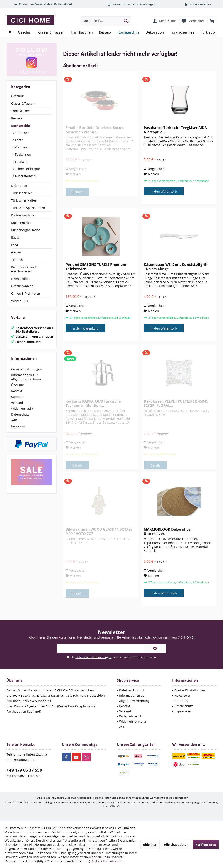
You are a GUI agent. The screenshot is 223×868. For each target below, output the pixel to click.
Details (77, 192)
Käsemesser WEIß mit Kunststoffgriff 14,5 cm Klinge (176, 267)
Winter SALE (20, 301)
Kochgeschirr (21, 126)
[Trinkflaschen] (82, 32)
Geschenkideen (22, 286)
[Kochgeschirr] (128, 32)
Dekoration (19, 186)
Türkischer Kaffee (24, 200)
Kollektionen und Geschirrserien (24, 269)
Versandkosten (102, 798)
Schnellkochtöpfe (27, 169)
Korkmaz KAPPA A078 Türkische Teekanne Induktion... (93, 403)
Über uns (18, 385)
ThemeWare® (112, 806)
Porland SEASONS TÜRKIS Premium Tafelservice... (96, 267)
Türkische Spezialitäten (28, 208)
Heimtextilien (21, 279)
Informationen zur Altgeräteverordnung (26, 377)
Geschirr (17, 96)
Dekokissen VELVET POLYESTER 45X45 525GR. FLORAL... (176, 403)
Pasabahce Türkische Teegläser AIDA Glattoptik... (175, 130)
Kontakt (17, 391)
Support (17, 397)
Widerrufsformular (133, 721)
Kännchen (22, 133)
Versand (17, 403)
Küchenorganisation (26, 230)
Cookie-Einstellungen (26, 369)
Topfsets (21, 162)
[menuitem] (212, 21)
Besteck (17, 118)
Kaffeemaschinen (24, 215)
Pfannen (20, 147)
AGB (14, 420)
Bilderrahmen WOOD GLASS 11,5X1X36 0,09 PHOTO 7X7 (99, 532)
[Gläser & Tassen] (51, 32)
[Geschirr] (25, 32)
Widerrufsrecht (22, 409)
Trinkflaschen (21, 111)
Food (15, 245)
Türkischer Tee (22, 193)
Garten (16, 252)
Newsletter (182, 696)
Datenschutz (20, 414)
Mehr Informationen (106, 861)
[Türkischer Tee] (182, 32)
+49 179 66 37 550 (24, 770)
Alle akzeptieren (176, 845)
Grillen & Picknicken (26, 293)
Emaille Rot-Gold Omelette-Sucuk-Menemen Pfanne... (95, 130)
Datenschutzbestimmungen (94, 657)
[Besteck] (105, 32)
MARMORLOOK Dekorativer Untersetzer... (168, 532)
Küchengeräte (21, 223)
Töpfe (19, 140)
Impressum (19, 426)
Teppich (17, 260)
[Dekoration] (155, 32)
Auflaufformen (25, 176)
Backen (16, 237)
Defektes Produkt (132, 690)
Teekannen (22, 154)
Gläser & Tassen (23, 103)
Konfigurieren (206, 845)
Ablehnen (150, 845)
